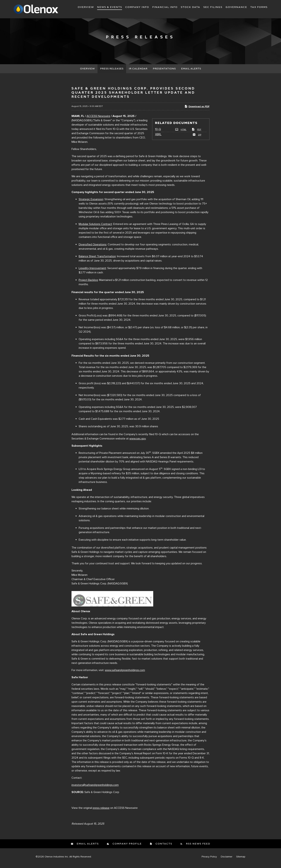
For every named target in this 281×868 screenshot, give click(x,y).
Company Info (137, 7)
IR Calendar (138, 72)
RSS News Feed (198, 847)
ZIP (197, 138)
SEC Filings (213, 7)
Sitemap (241, 860)
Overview (86, 7)
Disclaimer (227, 860)
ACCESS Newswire (98, 119)
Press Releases (112, 72)
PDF (196, 133)
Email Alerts (191, 72)
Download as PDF (197, 109)
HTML (181, 133)
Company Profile (127, 847)
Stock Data (190, 7)
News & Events (110, 7)
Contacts (163, 847)
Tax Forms (259, 7)
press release (101, 811)
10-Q (158, 132)
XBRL (158, 137)
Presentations (164, 72)
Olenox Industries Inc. (57, 859)
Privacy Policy (209, 860)
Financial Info (165, 7)
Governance (236, 7)
